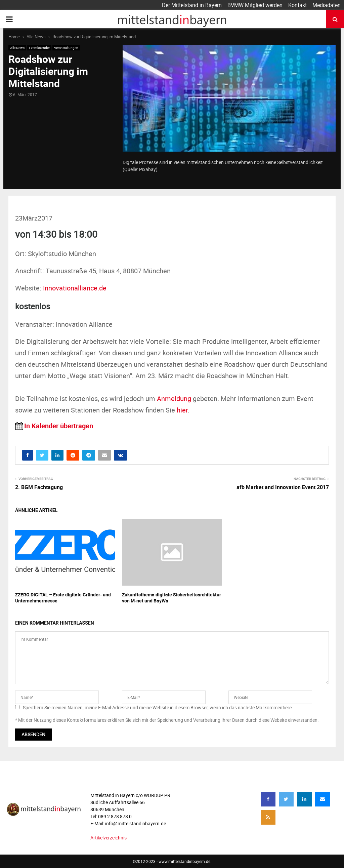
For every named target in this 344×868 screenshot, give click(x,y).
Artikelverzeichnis (109, 838)
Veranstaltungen (66, 48)
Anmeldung (174, 399)
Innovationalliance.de (75, 288)
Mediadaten (327, 5)
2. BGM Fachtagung (39, 487)
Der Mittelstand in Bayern (192, 5)
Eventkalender (39, 48)
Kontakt (297, 5)
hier (182, 410)
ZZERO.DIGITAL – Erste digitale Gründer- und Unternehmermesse (63, 598)
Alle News (17, 48)
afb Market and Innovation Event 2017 (283, 487)
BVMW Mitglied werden (255, 5)
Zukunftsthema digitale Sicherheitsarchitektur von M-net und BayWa (171, 598)
